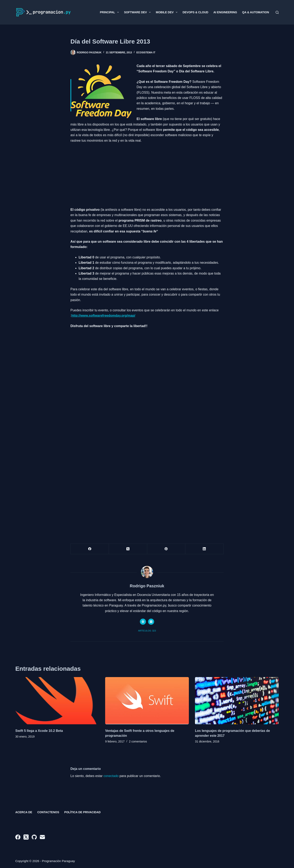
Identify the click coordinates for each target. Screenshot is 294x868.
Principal (110, 12)
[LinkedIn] (204, 549)
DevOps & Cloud (195, 12)
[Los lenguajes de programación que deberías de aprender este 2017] (237, 701)
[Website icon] (143, 622)
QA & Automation (256, 12)
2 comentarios (138, 741)
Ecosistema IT (146, 53)
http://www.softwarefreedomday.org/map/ (103, 316)
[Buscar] (277, 12)
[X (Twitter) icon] (151, 622)
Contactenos (48, 812)
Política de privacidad (82, 812)
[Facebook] (90, 549)
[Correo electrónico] (42, 837)
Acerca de (24, 812)
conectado (111, 776)
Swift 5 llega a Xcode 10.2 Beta (39, 731)
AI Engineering (225, 12)
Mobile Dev (167, 12)
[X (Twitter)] (128, 549)
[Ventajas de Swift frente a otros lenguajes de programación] (147, 701)
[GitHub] (34, 837)
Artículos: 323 (147, 631)
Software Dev (138, 12)
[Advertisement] (147, 174)
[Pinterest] (166, 549)
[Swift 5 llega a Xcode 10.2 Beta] (57, 701)
